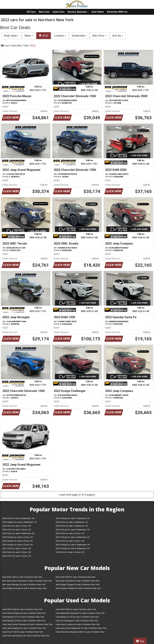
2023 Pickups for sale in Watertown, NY (73, 537)
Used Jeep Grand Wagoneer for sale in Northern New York (81, 628)
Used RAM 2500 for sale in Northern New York (76, 609)
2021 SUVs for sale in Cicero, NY (17, 548)
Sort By (118, 36)
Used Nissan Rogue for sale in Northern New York (24, 613)
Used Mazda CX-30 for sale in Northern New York (77, 617)
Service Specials (78, 12)
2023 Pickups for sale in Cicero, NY (18, 537)
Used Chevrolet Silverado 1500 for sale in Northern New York (80, 632)
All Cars (31, 12)
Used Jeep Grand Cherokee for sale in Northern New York (27, 624)
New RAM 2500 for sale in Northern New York (75, 577)
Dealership (79, 36)
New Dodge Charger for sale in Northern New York (78, 585)
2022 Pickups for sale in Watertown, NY (73, 545)
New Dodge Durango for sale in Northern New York (24, 588)
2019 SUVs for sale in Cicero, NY (70, 552)
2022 (44, 36)
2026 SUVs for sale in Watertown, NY (18, 518)
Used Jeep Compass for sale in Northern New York (78, 624)
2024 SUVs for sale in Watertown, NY (72, 526)
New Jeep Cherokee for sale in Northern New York (77, 581)
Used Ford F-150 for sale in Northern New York (23, 632)
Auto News (98, 12)
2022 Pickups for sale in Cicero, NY (18, 545)
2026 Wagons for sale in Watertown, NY (20, 522)
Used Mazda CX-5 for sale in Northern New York (23, 617)
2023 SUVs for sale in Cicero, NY (70, 533)
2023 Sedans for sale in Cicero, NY (18, 541)
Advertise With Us (117, 12)
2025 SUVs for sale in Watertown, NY (72, 522)
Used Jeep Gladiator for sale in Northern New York (24, 628)
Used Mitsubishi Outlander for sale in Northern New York (80, 613)
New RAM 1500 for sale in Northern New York (22, 577)
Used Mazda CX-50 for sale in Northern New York (24, 621)
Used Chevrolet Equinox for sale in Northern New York (26, 636)
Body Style (11, 36)
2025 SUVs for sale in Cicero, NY (17, 526)
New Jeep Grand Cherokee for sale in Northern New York (27, 581)
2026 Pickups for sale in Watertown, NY (73, 518)
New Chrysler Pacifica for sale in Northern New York (78, 588)
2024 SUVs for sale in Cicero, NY (17, 530)
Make (29, 36)
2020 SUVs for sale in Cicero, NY (17, 552)
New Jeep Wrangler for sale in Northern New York (24, 585)
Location (60, 36)
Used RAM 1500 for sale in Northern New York (22, 609)
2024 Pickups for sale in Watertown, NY (73, 530)
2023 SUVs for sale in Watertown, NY (18, 533)
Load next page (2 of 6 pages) (77, 495)
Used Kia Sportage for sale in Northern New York (77, 621)
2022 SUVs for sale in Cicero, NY (70, 541)
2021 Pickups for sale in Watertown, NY (73, 548)
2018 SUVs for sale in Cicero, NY (17, 556)
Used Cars (59, 12)
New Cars (44, 12)
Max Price (99, 36)
